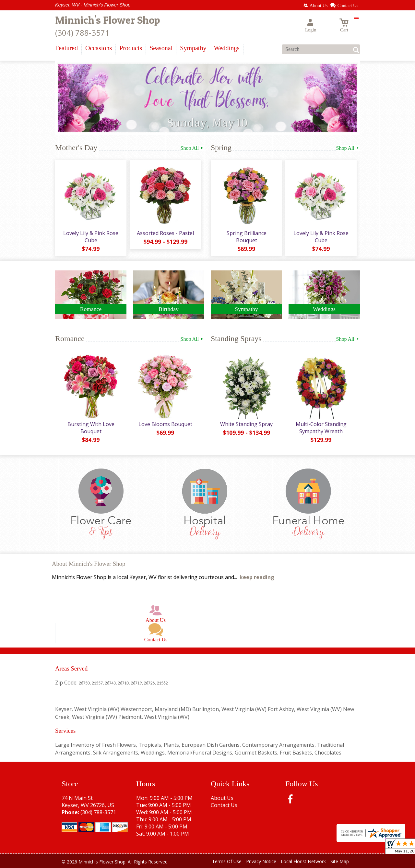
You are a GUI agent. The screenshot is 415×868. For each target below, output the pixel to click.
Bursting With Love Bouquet (91, 428)
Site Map (340, 861)
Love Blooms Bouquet (165, 424)
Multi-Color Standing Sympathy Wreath (321, 428)
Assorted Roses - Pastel (165, 233)
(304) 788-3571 (82, 33)
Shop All (192, 148)
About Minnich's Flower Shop (89, 564)
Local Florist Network (303, 861)
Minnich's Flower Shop (107, 20)
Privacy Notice (261, 861)
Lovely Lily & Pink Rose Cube (91, 237)
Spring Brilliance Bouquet (247, 237)
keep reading (257, 577)
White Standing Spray (246, 424)
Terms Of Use (227, 861)
